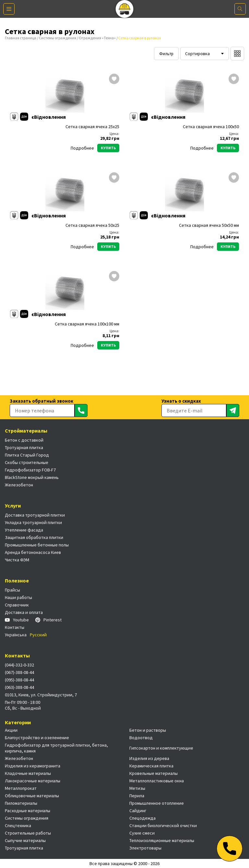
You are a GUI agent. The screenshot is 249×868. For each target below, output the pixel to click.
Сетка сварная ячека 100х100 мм (87, 324)
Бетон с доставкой (24, 440)
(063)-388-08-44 (19, 687)
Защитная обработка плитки (34, 537)
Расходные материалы (28, 811)
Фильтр (166, 54)
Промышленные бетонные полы (37, 545)
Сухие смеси (142, 833)
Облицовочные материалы (32, 796)
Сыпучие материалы (25, 840)
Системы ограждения (58, 38)
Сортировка (197, 54)
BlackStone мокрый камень (32, 477)
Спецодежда (142, 818)
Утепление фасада (24, 530)
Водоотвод (141, 738)
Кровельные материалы (154, 773)
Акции (11, 730)
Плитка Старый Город (27, 455)
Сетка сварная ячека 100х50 (211, 127)
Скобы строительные (27, 462)
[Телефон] (230, 849)
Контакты (15, 627)
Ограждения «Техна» (97, 38)
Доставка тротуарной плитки (35, 515)
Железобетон (19, 485)
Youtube (17, 620)
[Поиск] (240, 9)
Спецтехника (18, 825)
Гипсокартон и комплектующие (161, 748)
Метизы (137, 788)
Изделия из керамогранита (33, 766)
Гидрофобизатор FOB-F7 (30, 470)
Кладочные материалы (28, 773)
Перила (137, 796)
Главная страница (21, 38)
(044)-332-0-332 (19, 665)
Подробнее (82, 148)
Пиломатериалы (21, 803)
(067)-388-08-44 (19, 672)
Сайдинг (138, 811)
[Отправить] (81, 410)
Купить (108, 148)
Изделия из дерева (149, 758)
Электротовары (145, 848)
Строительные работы (28, 833)
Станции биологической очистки (163, 825)
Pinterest (48, 620)
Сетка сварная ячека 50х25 (92, 225)
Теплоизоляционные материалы (162, 840)
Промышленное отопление (157, 803)
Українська (16, 635)
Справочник (17, 605)
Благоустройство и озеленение (37, 738)
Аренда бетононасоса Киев (33, 552)
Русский (38, 635)
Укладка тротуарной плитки (33, 522)
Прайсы (12, 590)
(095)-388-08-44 (19, 680)
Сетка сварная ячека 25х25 (92, 127)
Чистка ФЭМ (17, 560)
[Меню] (9, 9)
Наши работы (18, 597)
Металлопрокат (21, 788)
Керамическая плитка (151, 766)
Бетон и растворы (148, 730)
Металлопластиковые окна (157, 781)
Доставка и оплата (24, 612)
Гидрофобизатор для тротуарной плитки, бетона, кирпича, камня (56, 748)
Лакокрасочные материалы (33, 781)
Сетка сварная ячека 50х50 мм (209, 225)
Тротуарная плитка (24, 447)
